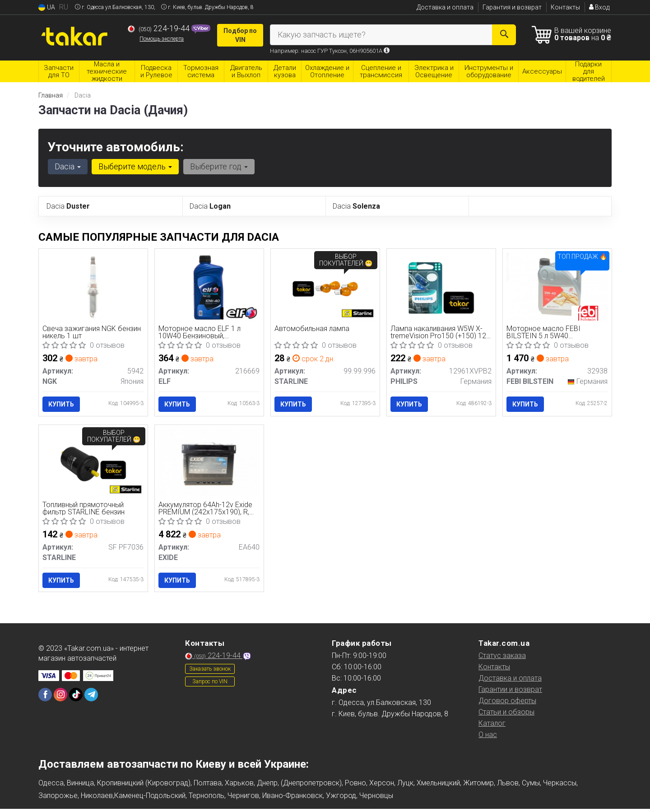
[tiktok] (76, 698)
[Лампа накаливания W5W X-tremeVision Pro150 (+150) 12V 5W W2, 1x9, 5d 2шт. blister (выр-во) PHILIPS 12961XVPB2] (441, 287)
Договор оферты (507, 704)
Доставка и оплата (445, 7)
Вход (599, 7)
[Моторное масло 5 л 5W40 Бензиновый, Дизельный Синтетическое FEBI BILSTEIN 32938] (557, 286)
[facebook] (45, 698)
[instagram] (60, 698)
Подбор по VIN (240, 35)
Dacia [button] (67, 166)
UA (47, 7)
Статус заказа (502, 659)
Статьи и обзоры (506, 715)
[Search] (504, 35)
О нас (488, 738)
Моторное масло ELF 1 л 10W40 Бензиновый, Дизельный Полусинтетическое (200, 333)
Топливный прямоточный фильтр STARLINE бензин (84, 510)
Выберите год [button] (217, 166)
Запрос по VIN (210, 685)
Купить (62, 404)
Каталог (492, 726)
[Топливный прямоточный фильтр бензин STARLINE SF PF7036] (93, 465)
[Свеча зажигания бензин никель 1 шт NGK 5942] (93, 286)
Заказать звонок (210, 672)
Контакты (565, 7)
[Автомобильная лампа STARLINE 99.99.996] (325, 287)
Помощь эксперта (162, 39)
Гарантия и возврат (512, 7)
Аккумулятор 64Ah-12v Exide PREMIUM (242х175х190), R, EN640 (206, 510)
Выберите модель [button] (134, 166)
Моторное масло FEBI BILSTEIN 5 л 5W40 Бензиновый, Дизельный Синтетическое (547, 333)
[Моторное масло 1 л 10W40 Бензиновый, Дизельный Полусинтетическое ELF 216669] (209, 287)
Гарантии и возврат (510, 693)
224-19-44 (160, 28)
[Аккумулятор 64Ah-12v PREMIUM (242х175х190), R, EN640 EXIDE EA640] (209, 464)
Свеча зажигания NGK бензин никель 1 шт (93, 333)
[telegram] (91, 698)
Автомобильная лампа (313, 329)
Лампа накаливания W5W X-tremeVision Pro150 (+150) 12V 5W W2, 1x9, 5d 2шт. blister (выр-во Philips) (437, 333)
